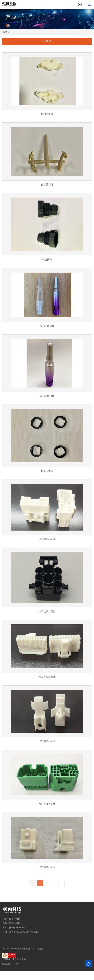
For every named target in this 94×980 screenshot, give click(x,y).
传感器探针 (47, 86)
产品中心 (15, 17)
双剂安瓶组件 (47, 300)
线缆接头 (47, 229)
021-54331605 (15, 923)
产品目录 (47, 41)
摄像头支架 (47, 440)
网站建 (7, 959)
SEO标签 (15, 964)
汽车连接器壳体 (47, 512)
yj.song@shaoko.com (17, 927)
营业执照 (6, 964)
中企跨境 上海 (19, 959)
